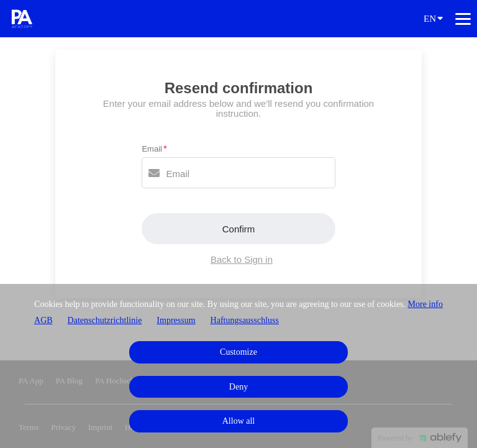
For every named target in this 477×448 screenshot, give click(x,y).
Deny (238, 387)
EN (433, 18)
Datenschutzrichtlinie (105, 320)
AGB (43, 320)
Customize (238, 352)
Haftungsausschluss (245, 320)
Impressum (176, 320)
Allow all (239, 421)
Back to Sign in (242, 259)
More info (425, 304)
